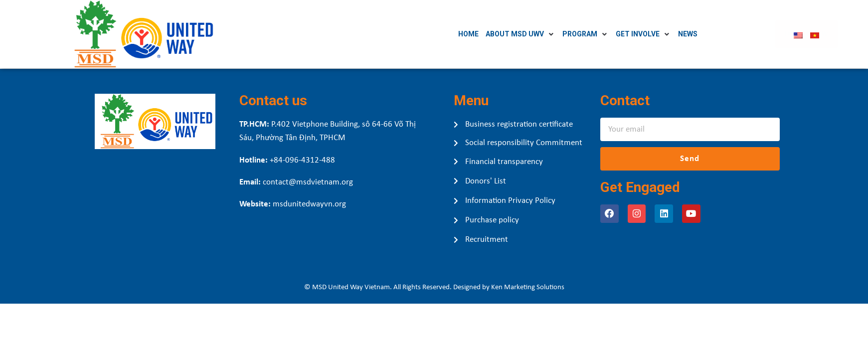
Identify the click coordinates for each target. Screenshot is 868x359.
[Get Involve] (668, 34)
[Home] (493, 34)
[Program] (610, 34)
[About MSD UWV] (545, 34)
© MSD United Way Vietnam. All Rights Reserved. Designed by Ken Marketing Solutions (434, 287)
